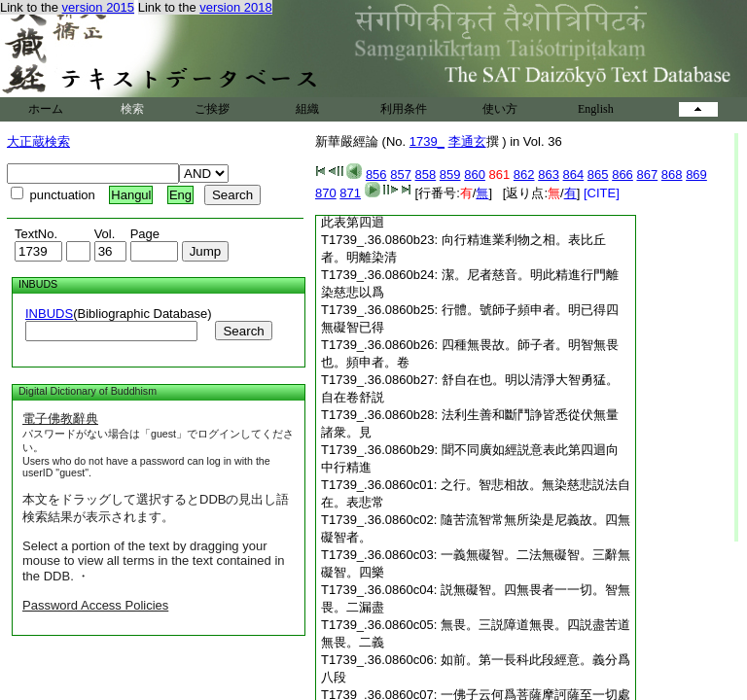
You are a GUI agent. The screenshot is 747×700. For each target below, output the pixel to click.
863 (549, 175)
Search (243, 331)
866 (622, 175)
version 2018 (235, 7)
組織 (307, 109)
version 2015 (98, 7)
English (596, 109)
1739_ (427, 141)
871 (350, 193)
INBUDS (49, 314)
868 (672, 175)
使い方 (500, 109)
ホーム (46, 109)
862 (524, 175)
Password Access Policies (95, 605)
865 (598, 175)
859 (450, 175)
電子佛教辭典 (60, 419)
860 (475, 175)
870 (326, 193)
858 (426, 175)
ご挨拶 (212, 109)
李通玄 (467, 141)
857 (401, 175)
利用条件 (404, 109)
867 (647, 175)
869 (696, 175)
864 (574, 175)
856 (376, 175)
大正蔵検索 (38, 141)
